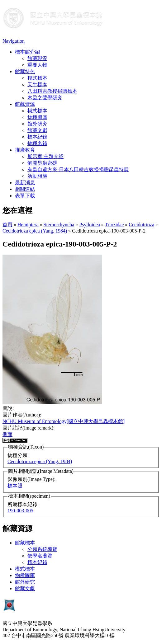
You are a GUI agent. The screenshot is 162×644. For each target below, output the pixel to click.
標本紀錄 (37, 137)
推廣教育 (25, 150)
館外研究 (37, 124)
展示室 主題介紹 (45, 156)
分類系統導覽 (42, 549)
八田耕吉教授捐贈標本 (52, 91)
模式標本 (37, 78)
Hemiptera (28, 225)
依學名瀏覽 (40, 556)
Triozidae (114, 225)
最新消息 (25, 183)
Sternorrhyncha (59, 225)
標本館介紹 (27, 52)
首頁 (7, 225)
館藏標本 (25, 543)
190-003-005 (20, 511)
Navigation (14, 41)
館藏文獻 (37, 130)
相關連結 (25, 189)
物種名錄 (37, 143)
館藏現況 (37, 58)
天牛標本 (37, 85)
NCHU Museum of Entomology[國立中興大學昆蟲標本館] (64, 421)
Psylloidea (90, 225)
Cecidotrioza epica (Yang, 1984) (35, 231)
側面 (7, 434)
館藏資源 (25, 104)
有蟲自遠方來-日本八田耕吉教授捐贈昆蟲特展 (78, 169)
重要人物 (37, 65)
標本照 (15, 486)
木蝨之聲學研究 (45, 98)
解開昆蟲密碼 (42, 163)
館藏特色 (25, 71)
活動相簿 (37, 176)
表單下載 (25, 196)
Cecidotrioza (141, 225)
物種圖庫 (37, 117)
